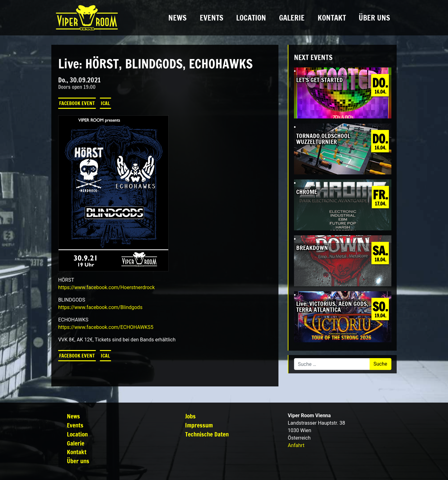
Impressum (199, 425)
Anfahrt (296, 445)
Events (212, 18)
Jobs (190, 416)
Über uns (374, 18)
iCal (105, 103)
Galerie (292, 18)
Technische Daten (207, 434)
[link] (106, 287)
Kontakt (332, 18)
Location (251, 18)
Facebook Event (77, 103)
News (177, 18)
